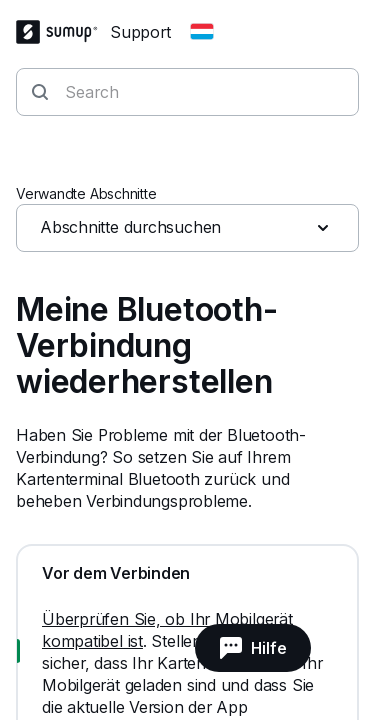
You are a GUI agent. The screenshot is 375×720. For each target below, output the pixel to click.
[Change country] (202, 32)
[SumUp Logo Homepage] (63, 32)
